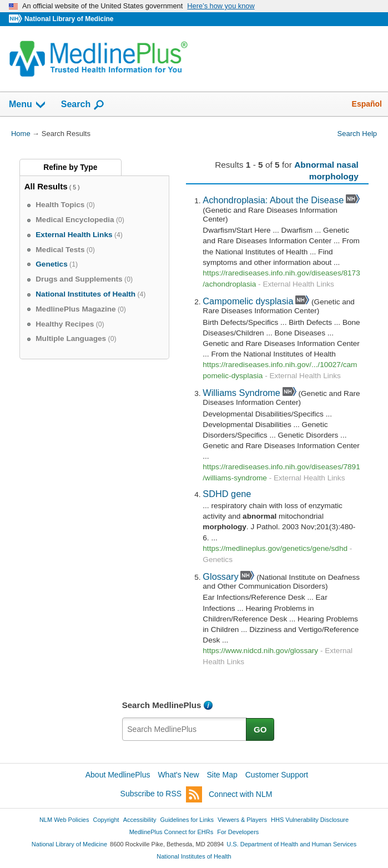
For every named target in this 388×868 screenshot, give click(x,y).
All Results (46, 186)
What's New (178, 775)
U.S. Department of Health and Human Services (291, 844)
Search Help (357, 134)
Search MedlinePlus (162, 705)
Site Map (222, 775)
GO (260, 729)
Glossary (220, 576)
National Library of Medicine (69, 19)
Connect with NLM (240, 794)
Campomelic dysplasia (248, 301)
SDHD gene (227, 494)
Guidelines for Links (187, 820)
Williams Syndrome (241, 393)
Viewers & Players (242, 820)
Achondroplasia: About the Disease (273, 200)
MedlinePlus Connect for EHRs (171, 832)
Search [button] (83, 105)
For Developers (238, 832)
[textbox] (185, 729)
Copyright (106, 820)
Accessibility (140, 820)
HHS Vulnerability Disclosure (310, 820)
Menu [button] (28, 105)
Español (367, 104)
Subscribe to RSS (162, 794)
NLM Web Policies (64, 820)
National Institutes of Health (194, 856)
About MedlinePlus (118, 775)
